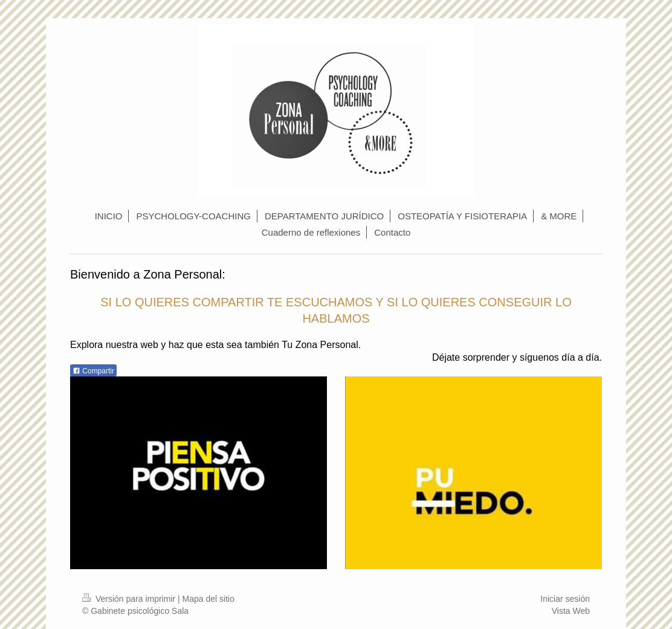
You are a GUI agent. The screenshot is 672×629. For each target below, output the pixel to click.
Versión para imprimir (130, 599)
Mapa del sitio (208, 599)
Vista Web (571, 611)
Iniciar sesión (565, 599)
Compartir (93, 371)
